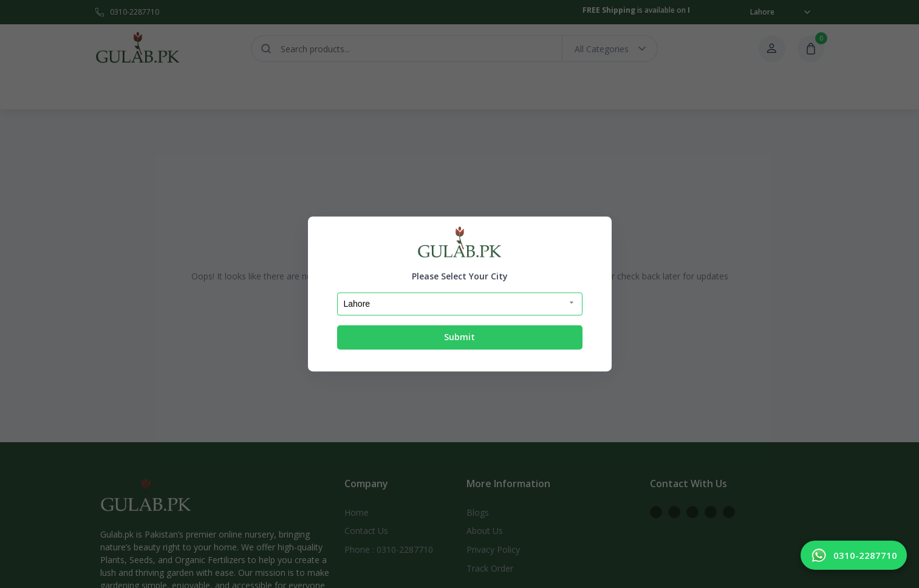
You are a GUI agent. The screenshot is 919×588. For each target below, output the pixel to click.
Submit (459, 337)
